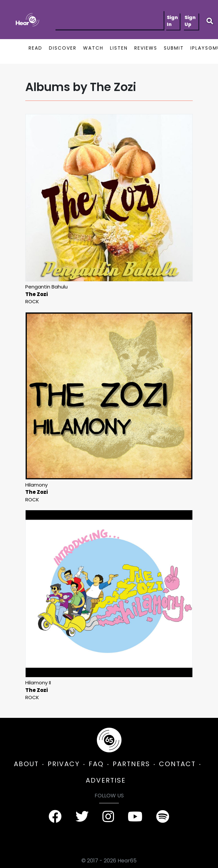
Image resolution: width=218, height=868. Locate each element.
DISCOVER (63, 48)
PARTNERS (131, 764)
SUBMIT (174, 48)
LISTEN (119, 48)
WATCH (93, 48)
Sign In (172, 21)
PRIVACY (64, 764)
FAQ (96, 764)
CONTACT (177, 764)
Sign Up (190, 21)
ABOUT (26, 764)
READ (35, 48)
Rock (32, 301)
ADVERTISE (106, 780)
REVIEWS (146, 48)
